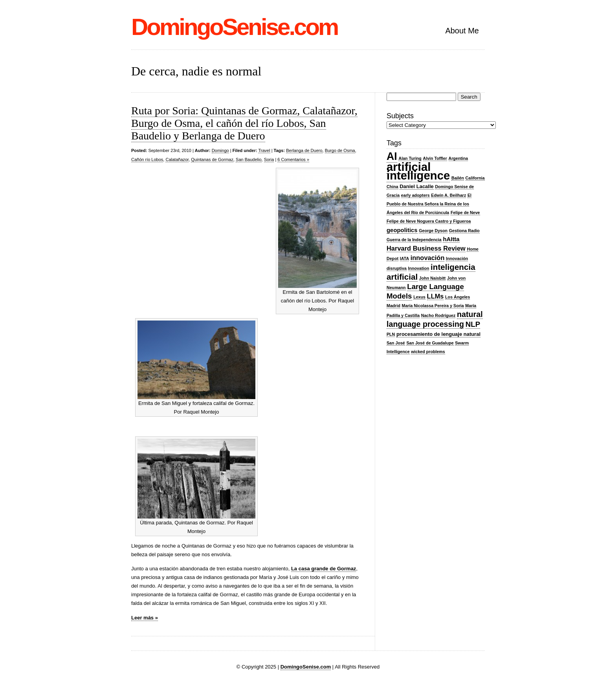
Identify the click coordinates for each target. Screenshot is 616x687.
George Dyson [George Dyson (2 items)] (433, 231)
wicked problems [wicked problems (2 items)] (428, 352)
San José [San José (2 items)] (396, 343)
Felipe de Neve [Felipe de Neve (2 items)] (465, 213)
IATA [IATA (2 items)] (404, 258)
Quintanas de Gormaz (212, 159)
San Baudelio (248, 159)
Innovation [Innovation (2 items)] (419, 268)
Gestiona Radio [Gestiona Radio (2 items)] (464, 231)
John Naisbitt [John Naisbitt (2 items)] (433, 278)
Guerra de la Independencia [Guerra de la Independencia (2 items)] (414, 240)
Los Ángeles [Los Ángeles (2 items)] (457, 297)
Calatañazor (177, 159)
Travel (264, 150)
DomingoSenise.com (234, 27)
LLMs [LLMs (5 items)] (435, 296)
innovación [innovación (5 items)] (428, 258)
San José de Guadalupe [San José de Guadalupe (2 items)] (430, 343)
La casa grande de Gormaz (324, 569)
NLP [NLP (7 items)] (473, 324)
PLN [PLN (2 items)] (391, 334)
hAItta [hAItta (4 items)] (451, 239)
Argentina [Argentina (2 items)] (458, 158)
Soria (269, 159)
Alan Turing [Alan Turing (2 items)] (410, 158)
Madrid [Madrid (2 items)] (393, 306)
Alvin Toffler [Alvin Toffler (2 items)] (435, 158)
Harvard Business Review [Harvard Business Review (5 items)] (426, 248)
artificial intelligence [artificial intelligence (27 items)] (418, 171)
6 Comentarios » (293, 159)
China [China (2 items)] (392, 187)
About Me (462, 31)
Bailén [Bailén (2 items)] (458, 178)
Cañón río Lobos (147, 159)
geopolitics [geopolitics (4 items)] (402, 230)
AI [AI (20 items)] (392, 156)
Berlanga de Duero (304, 150)
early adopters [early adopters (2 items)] (415, 195)
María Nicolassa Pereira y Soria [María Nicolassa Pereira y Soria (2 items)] (433, 306)
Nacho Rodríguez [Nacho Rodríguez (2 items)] (438, 315)
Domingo (220, 150)
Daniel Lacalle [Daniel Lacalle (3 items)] (417, 186)
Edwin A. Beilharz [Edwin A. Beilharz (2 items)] (448, 195)
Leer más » (145, 618)
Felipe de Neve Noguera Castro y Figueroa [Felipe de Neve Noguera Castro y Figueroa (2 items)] (429, 221)
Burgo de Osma (340, 150)
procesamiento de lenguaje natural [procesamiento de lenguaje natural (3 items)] (438, 334)
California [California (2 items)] (475, 178)
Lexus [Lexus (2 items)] (419, 297)
